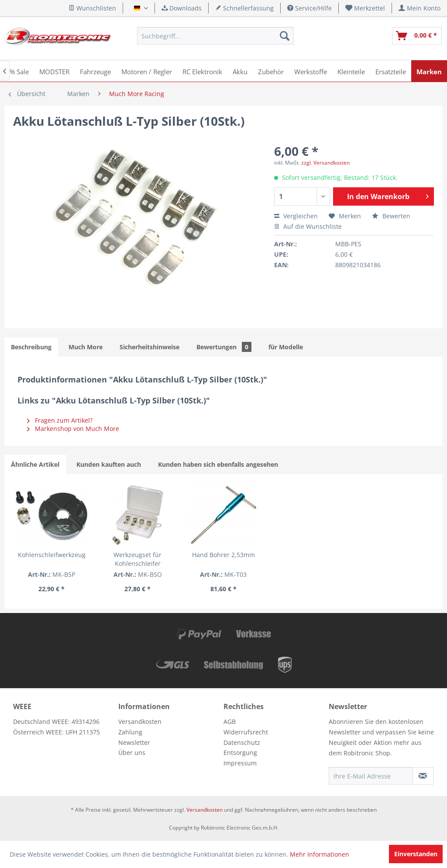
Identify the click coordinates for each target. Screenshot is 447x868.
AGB (230, 722)
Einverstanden (416, 854)
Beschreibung (31, 347)
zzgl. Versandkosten (325, 163)
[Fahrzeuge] (95, 71)
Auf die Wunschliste (308, 226)
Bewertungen (224, 347)
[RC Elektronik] (202, 71)
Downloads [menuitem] (182, 8)
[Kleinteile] (351, 71)
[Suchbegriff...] (215, 36)
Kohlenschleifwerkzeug (52, 555)
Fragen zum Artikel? (60, 420)
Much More (86, 347)
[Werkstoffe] (311, 71)
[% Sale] (19, 71)
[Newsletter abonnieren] (423, 776)
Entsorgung (240, 753)
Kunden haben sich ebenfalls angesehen (218, 464)
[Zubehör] (271, 71)
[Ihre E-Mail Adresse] (371, 776)
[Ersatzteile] (391, 71)
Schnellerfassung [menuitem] (244, 8)
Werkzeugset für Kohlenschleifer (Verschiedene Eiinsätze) (138, 559)
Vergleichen (296, 216)
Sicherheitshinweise (150, 347)
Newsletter (134, 742)
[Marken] (429, 71)
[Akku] (240, 71)
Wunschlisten (92, 8)
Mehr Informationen (320, 854)
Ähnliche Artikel (35, 464)
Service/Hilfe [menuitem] (309, 8)
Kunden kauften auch (109, 464)
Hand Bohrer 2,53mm (223, 555)
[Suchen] (285, 36)
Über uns (132, 753)
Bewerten (391, 216)
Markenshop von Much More (73, 429)
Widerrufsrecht (246, 732)
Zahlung (130, 732)
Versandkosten (140, 722)
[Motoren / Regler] (147, 71)
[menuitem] (365, 8)
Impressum (240, 763)
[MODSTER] (54, 71)
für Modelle (286, 347)
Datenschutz (242, 742)
